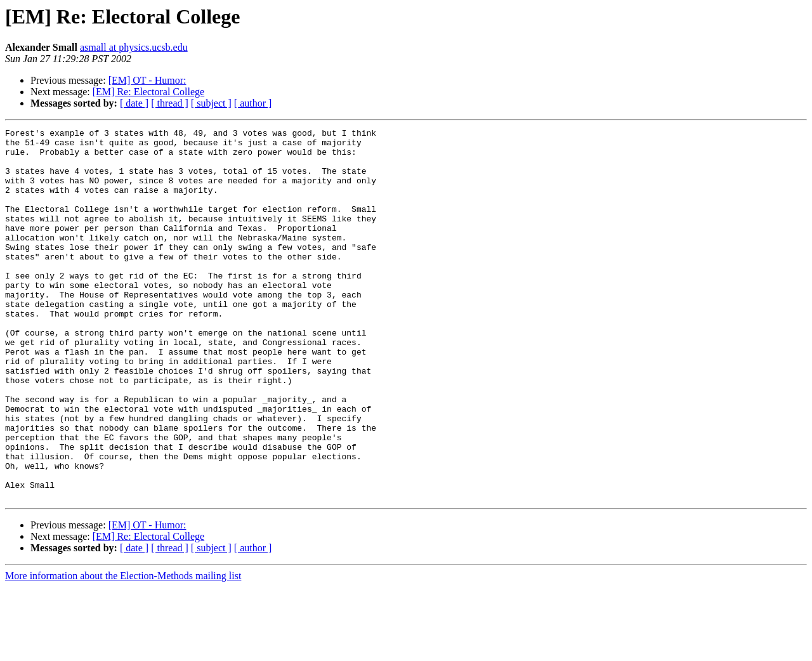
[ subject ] (211, 103)
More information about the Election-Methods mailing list (123, 650)
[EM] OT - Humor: (147, 80)
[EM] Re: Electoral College (148, 92)
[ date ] (134, 103)
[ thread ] (170, 103)
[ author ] (253, 103)
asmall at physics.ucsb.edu (134, 47)
